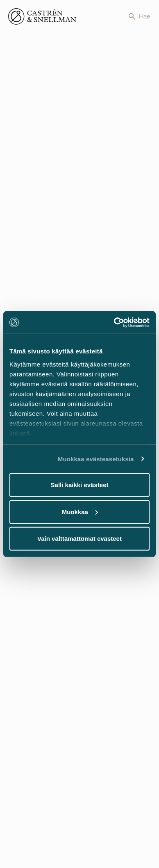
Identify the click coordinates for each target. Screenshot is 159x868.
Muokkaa (80, 511)
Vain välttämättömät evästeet (79, 539)
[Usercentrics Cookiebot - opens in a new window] (114, 322)
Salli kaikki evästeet (80, 485)
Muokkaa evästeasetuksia (96, 459)
